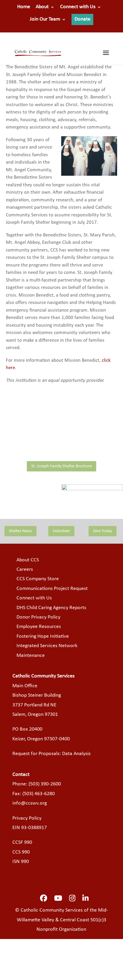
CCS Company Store (38, 579)
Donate (82, 19)
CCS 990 (21, 852)
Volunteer (61, 531)
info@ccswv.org (30, 803)
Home (24, 7)
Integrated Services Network (47, 646)
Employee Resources (39, 627)
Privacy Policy (27, 818)
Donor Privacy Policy (38, 617)
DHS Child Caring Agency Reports (51, 608)
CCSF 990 (22, 842)
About (42, 7)
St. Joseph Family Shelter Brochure (61, 466)
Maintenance (31, 656)
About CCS (28, 560)
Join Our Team (45, 19)
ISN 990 (21, 862)
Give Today (103, 531)
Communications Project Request (52, 589)
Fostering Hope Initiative (43, 636)
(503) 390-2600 (45, 784)
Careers (25, 569)
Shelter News (20, 531)
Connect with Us (78, 7)
